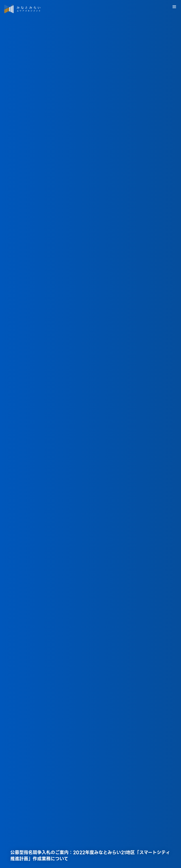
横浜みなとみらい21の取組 (40, 853)
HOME (9, 853)
